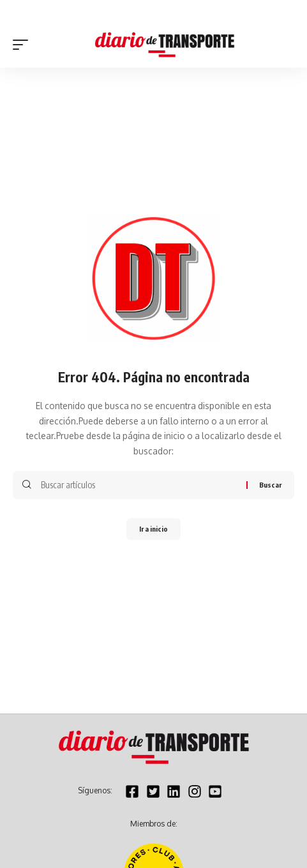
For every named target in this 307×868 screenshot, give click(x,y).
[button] (24, 45)
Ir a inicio (153, 529)
